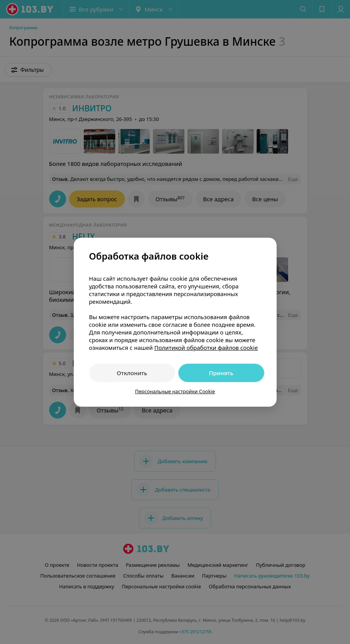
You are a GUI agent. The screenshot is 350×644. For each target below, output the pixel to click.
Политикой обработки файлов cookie (206, 348)
